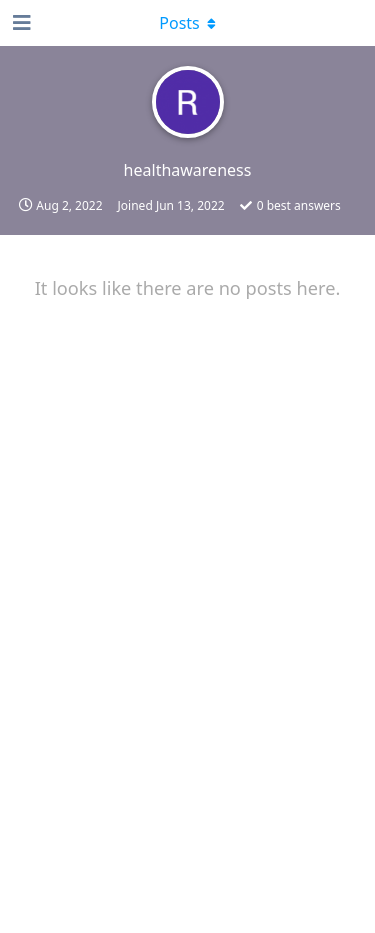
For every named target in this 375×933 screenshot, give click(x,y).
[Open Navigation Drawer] (20, 23)
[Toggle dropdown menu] (188, 23)
